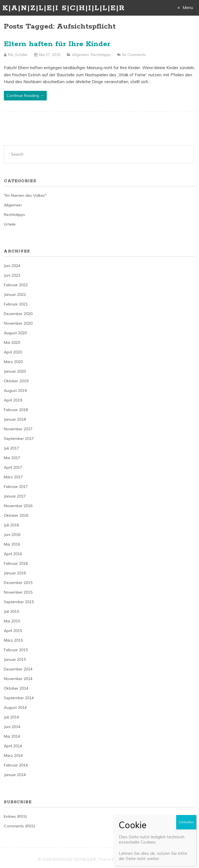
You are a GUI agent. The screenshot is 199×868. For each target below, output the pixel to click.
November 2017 (18, 429)
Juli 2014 (11, 717)
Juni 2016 (12, 535)
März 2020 (13, 362)
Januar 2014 (15, 775)
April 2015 (13, 631)
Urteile (10, 224)
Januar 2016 (15, 573)
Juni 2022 (12, 275)
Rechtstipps (101, 55)
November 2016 (18, 506)
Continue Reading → (25, 95)
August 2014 (15, 707)
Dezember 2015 (18, 583)
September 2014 (19, 698)
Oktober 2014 (16, 688)
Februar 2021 (16, 304)
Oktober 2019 (16, 381)
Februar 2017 (16, 487)
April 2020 (13, 352)
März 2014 (13, 755)
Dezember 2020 (18, 314)
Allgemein (81, 55)
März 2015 (13, 640)
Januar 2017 (15, 496)
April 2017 (13, 467)
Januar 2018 (15, 419)
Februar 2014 (16, 765)
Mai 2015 (12, 621)
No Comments (134, 55)
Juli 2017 (11, 448)
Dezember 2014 (18, 669)
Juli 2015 (11, 611)
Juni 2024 (12, 266)
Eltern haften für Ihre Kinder (57, 44)
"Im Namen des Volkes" (25, 195)
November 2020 (18, 323)
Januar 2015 (15, 659)
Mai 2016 (12, 544)
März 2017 (13, 477)
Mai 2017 (12, 458)
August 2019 (15, 391)
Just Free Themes (145, 859)
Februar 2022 (16, 285)
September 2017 (19, 439)
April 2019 (13, 400)
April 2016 (13, 554)
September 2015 (19, 602)
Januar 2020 (15, 371)
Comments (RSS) (19, 826)
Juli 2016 (11, 525)
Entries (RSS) (15, 816)
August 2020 (15, 333)
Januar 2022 (15, 294)
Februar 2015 (16, 650)
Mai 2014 (12, 736)
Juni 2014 (12, 727)
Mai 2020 (12, 342)
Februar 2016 (16, 563)
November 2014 (18, 679)
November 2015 (18, 592)
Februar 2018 (16, 410)
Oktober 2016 (16, 515)
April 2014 (13, 746)
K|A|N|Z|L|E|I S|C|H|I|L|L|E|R (64, 8)
